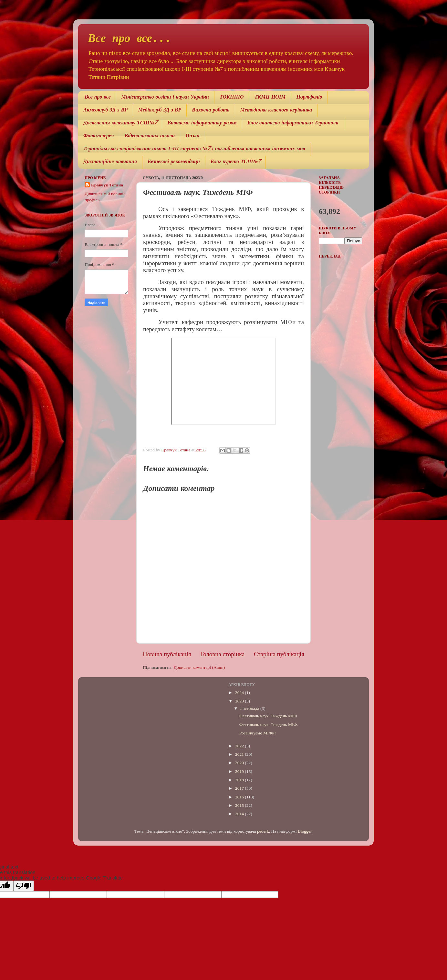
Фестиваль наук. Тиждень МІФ (268, 716)
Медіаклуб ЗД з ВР (160, 111)
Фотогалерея (99, 136)
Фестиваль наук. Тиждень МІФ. (269, 725)
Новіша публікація (167, 654)
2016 (240, 797)
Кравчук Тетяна (107, 185)
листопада (250, 708)
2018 (240, 780)
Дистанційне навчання (110, 162)
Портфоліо (309, 98)
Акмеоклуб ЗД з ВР (105, 111)
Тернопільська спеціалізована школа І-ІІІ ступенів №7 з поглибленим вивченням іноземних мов (194, 149)
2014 (240, 814)
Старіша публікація (279, 654)
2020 (240, 763)
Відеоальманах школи (150, 136)
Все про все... (130, 39)
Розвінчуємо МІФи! (258, 733)
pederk (263, 831)
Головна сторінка (222, 654)
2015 (240, 805)
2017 (240, 788)
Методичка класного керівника (276, 111)
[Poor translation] (24, 886)
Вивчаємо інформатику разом (202, 123)
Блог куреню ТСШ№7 (235, 162)
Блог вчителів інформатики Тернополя (293, 123)
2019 (240, 771)
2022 (240, 746)
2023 (240, 701)
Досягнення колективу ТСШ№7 (120, 123)
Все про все (98, 98)
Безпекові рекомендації (174, 162)
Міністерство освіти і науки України (165, 98)
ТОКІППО (232, 98)
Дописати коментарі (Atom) (199, 667)
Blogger (305, 831)
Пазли (192, 136)
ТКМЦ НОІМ (270, 98)
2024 (240, 693)
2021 (240, 754)
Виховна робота (211, 111)
